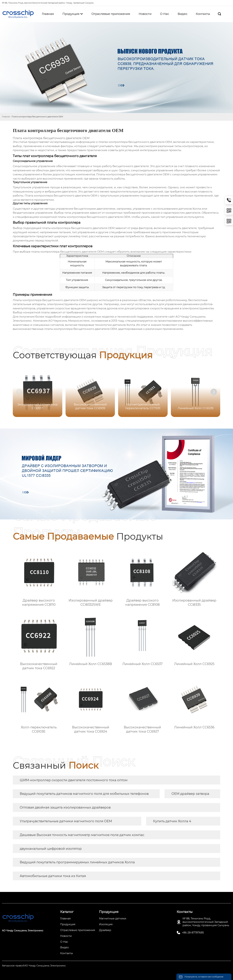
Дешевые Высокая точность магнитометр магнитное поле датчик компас (82, 835)
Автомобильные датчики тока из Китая (53, 876)
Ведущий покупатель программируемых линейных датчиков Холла (77, 862)
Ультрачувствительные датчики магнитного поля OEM (66, 821)
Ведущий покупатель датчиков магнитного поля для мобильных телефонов (84, 794)
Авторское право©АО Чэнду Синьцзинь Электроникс (34, 966)
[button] (214, 392)
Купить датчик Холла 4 (172, 821)
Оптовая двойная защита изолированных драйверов (65, 807)
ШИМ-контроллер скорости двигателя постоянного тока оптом (74, 780)
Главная (6, 117)
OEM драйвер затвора (190, 794)
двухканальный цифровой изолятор (51, 849)
